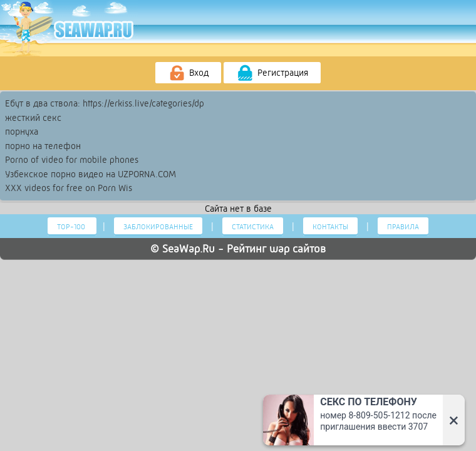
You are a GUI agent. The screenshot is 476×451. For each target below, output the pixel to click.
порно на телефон (43, 146)
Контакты (330, 227)
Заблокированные (158, 227)
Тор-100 (72, 227)
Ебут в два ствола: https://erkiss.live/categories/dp (105, 103)
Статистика (253, 227)
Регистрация (272, 73)
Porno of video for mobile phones (72, 160)
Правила (403, 227)
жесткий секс (33, 118)
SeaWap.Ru (189, 249)
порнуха (22, 132)
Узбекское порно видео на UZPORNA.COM (91, 174)
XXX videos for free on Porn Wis (69, 188)
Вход (188, 73)
